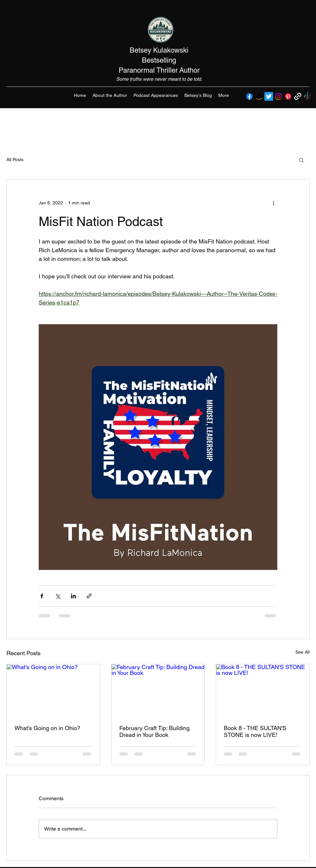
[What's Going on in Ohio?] (53, 690)
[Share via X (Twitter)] (58, 596)
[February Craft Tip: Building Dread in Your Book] (158, 690)
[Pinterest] (288, 96)
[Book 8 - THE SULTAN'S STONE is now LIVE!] (263, 690)
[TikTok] (307, 96)
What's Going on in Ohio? (47, 728)
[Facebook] (249, 96)
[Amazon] (259, 96)
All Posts (15, 160)
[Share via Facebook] (42, 596)
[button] (301, 160)
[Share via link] (89, 596)
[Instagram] (278, 96)
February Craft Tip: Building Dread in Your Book (154, 731)
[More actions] (273, 203)
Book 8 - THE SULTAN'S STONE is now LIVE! (255, 731)
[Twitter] (269, 96)
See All (302, 652)
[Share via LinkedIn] (73, 596)
